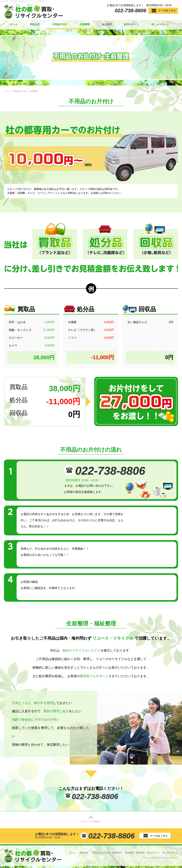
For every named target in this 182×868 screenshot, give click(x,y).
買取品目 (35, 24)
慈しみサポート (160, 24)
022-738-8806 (130, 10)
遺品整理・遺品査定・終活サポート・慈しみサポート (151, 853)
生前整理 (85, 24)
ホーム (14, 24)
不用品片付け (60, 24)
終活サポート (132, 24)
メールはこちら (167, 10)
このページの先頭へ (91, 819)
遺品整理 (107, 24)
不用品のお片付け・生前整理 (107, 853)
